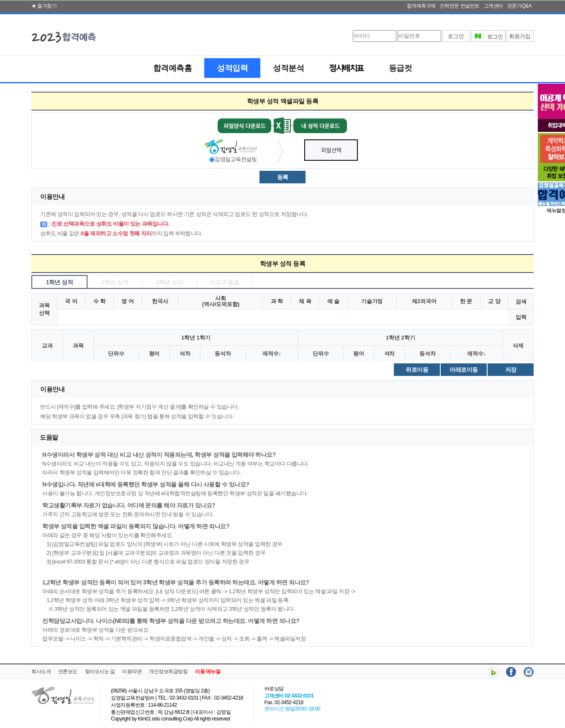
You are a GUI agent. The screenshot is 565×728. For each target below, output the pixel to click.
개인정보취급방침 (168, 671)
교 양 (494, 301)
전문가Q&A (519, 6)
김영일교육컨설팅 (236, 159)
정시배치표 (346, 69)
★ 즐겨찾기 (44, 6)
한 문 (466, 301)
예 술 (333, 301)
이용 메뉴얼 (208, 671)
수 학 (99, 301)
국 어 (71, 301)
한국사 (160, 301)
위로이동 (417, 370)
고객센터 (493, 6)
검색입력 (521, 309)
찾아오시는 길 (100, 671)
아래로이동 (464, 370)
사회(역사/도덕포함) (221, 301)
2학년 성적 (115, 282)
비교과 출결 (225, 282)
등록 (283, 177)
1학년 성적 (60, 282)
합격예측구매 (421, 6)
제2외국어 (424, 301)
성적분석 (288, 68)
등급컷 (401, 68)
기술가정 (372, 301)
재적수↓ (272, 354)
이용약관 (132, 671)
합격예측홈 (173, 68)
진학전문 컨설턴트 (460, 6)
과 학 (277, 301)
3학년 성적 (170, 282)
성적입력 (232, 68)
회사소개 (41, 671)
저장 (511, 370)
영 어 (127, 301)
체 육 (305, 301)
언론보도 (68, 671)
